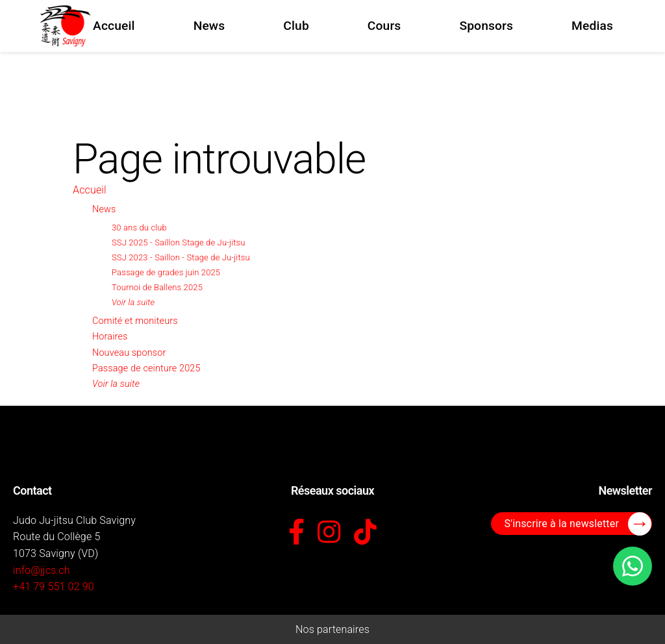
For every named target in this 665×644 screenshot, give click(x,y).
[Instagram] (329, 533)
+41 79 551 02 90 (54, 587)
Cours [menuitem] (384, 26)
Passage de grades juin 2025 (166, 272)
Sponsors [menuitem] (486, 26)
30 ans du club (139, 228)
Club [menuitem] (296, 26)
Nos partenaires (332, 629)
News (104, 209)
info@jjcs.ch (42, 570)
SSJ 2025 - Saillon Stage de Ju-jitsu (179, 242)
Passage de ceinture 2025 (146, 368)
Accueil (90, 190)
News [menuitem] (209, 26)
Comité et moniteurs (135, 321)
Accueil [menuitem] (114, 26)
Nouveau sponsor (129, 353)
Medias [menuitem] (592, 26)
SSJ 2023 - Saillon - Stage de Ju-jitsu (181, 257)
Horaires (110, 337)
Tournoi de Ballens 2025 (157, 287)
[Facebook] (296, 533)
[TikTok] (365, 533)
